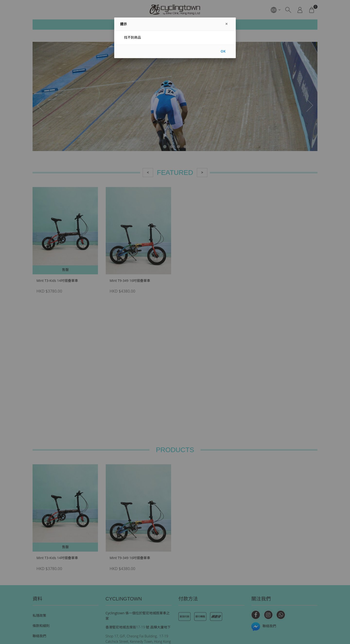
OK (223, 51)
